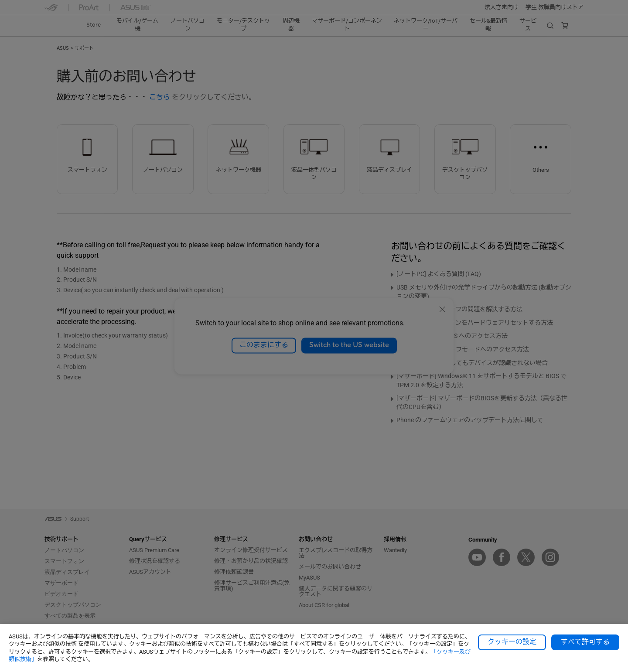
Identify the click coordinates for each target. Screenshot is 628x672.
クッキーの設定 (512, 642)
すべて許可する (585, 642)
